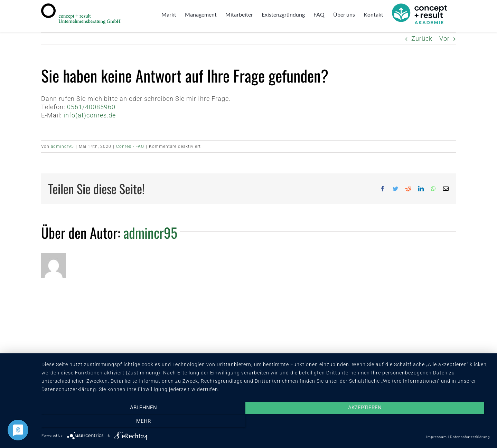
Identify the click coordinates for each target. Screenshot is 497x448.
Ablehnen (109, 423)
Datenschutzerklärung (470, 437)
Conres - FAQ (130, 146)
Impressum (437, 437)
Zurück (422, 39)
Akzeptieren (266, 423)
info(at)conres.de (90, 115)
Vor (444, 39)
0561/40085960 (91, 107)
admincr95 (62, 146)
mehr (423, 423)
